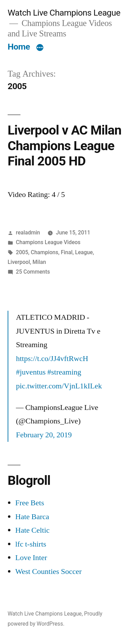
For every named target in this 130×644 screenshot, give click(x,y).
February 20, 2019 (44, 435)
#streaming (64, 372)
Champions (45, 252)
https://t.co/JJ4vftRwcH (52, 359)
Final (67, 252)
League (84, 252)
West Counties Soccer (49, 572)
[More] (40, 48)
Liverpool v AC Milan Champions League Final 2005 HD (64, 146)
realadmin (28, 233)
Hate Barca (32, 517)
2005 (22, 252)
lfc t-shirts (31, 544)
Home (19, 47)
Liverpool (19, 262)
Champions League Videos (48, 242)
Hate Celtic (32, 530)
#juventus (31, 372)
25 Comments (33, 272)
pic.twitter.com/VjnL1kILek (59, 386)
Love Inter (31, 558)
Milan (39, 262)
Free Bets (30, 503)
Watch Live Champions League (64, 13)
